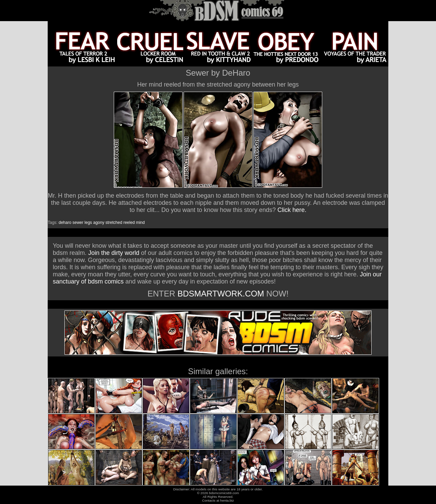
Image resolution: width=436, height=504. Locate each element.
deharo (65, 223)
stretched (114, 223)
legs (88, 223)
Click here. (292, 210)
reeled (129, 223)
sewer (78, 223)
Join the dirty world (114, 253)
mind (140, 223)
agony (99, 223)
